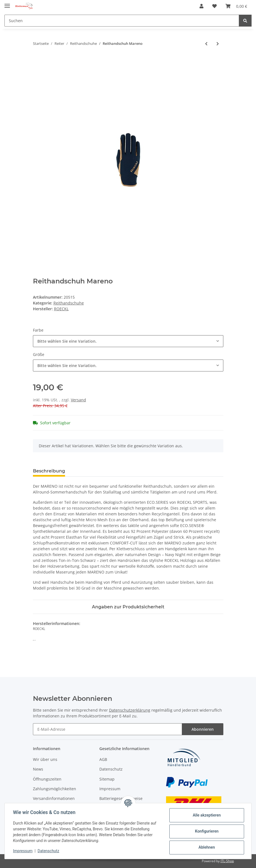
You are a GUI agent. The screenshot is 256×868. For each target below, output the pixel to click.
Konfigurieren (206, 831)
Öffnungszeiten (47, 779)
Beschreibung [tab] (49, 471)
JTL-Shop (227, 861)
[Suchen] (122, 21)
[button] (201, 6)
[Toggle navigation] (7, 3)
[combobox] (128, 341)
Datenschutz (111, 769)
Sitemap (107, 779)
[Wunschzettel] (214, 6)
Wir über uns (45, 759)
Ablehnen (206, 847)
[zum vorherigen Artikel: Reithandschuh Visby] (206, 44)
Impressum (110, 789)
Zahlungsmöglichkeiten (55, 789)
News (38, 769)
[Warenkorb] (236, 6)
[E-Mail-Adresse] (108, 729)
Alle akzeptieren (206, 815)
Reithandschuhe (69, 303)
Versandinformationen (54, 798)
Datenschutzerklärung (130, 710)
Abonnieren (203, 729)
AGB (103, 759)
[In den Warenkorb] (37, 62)
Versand (78, 400)
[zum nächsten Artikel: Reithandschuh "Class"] (218, 44)
